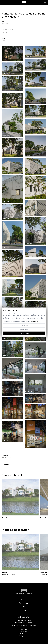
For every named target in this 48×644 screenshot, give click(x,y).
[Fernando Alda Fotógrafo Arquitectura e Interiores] (24, 592)
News (24, 607)
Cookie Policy (35, 321)
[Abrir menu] (45, 2)
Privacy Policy (24, 632)
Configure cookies (24, 636)
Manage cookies (24, 325)
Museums (4, 35)
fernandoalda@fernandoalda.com (24, 622)
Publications (24, 603)
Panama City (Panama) (7, 29)
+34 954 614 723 (27, 621)
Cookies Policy (24, 634)
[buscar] (3, 2)
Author (24, 610)
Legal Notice (24, 630)
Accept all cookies (24, 333)
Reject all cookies (24, 329)
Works (24, 599)
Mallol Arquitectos (7, 458)
